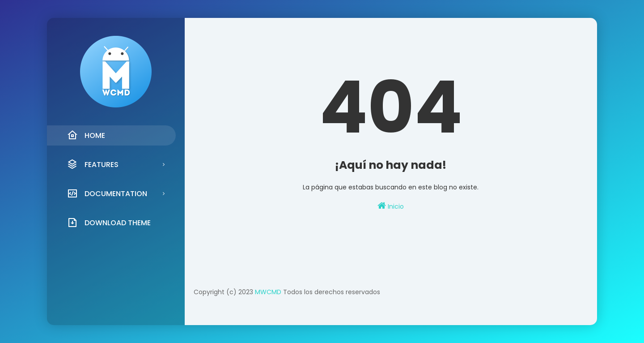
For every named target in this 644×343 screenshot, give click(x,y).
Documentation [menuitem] (107, 193)
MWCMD (268, 292)
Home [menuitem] (86, 135)
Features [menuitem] (93, 164)
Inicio (391, 206)
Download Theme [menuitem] (109, 223)
